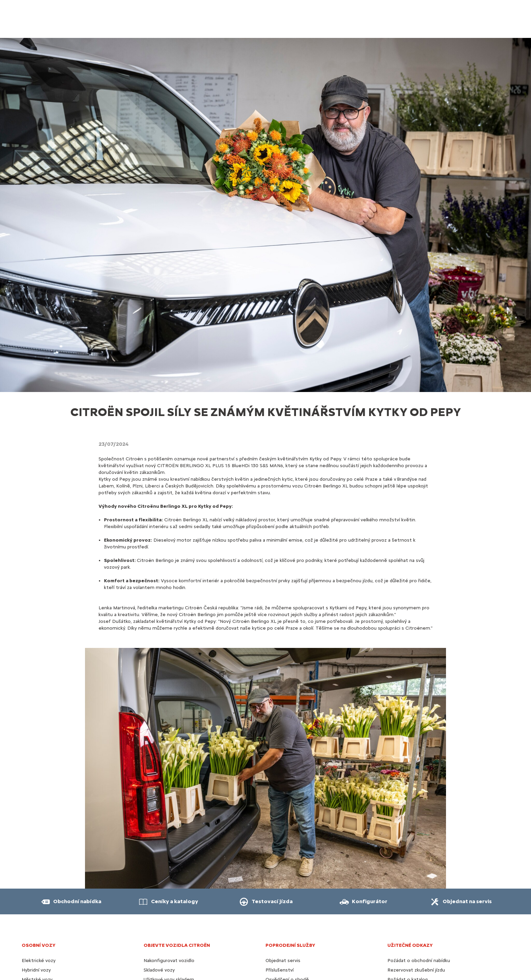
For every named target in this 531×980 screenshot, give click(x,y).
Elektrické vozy (39, 961)
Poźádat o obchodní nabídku (419, 961)
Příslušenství (280, 970)
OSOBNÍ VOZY (39, 945)
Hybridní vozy (36, 970)
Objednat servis (283, 961)
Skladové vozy (159, 970)
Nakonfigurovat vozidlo (169, 961)
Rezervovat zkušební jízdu (416, 970)
